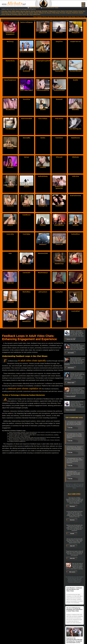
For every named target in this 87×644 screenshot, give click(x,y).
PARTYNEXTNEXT (27, 90)
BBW (14, 11)
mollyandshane (59, 90)
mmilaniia (10, 206)
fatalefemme (76, 138)
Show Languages (38, 17)
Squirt (20, 14)
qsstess (10, 225)
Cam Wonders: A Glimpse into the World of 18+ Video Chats (74, 589)
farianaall (59, 99)
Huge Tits (20, 13)
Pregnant (69, 13)
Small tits (9, 14)
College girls (52, 11)
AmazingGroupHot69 (43, 61)
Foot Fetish (69, 11)
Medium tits (43, 13)
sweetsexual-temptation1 (10, 33)
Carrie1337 (27, 273)
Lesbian (31, 13)
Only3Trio (59, 41)
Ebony (63, 11)
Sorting (78, 17)
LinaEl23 (43, 167)
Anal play (4, 11)
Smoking (15, 14)
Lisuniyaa (10, 302)
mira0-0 (27, 187)
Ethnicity (45, 17)
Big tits (28, 11)
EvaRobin (59, 206)
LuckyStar (59, 292)
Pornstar (63, 13)
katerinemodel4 (26, 118)
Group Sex (82, 11)
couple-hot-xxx (76, 41)
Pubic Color (65, 17)
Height (70, 17)
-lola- (10, 253)
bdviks (43, 138)
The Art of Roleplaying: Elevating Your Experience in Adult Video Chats (74, 609)
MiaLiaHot (26, 206)
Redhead (75, 13)
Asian (10, 11)
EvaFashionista (76, 195)
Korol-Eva (27, 99)
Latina (26, 13)
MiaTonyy (10, 41)
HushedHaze (43, 52)
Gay (83, 5)
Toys (31, 14)
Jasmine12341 (43, 253)
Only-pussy (59, 118)
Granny (75, 11)
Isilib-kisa (76, 176)
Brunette (45, 11)
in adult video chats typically (32, 361)
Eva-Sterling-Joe (76, 129)
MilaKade (76, 157)
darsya (26, 157)
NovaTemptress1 (10, 80)
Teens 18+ (26, 14)
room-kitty (10, 234)
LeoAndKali (76, 311)
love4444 (10, 148)
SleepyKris (76, 32)
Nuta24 (10, 321)
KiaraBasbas (10, 129)
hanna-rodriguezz (27, 22)
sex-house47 (27, 264)
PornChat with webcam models (50, 8)
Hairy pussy (5, 13)
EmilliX (76, 80)
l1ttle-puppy (43, 321)
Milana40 (59, 157)
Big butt (23, 11)
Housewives (13, 13)
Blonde (33, 11)
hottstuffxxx (76, 234)
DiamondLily (10, 61)
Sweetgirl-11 (43, 206)
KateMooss (26, 215)
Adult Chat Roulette (34, 8)
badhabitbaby (43, 176)
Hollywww (10, 187)
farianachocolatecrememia (29, 52)
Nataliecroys (59, 264)
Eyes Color (53, 17)
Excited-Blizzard (76, 71)
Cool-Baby (27, 234)
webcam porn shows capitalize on (25, 389)
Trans (83, 6)
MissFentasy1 (43, 273)
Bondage (39, 11)
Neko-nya (10, 283)
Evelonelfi (27, 71)
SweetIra (10, 167)
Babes (18, 11)
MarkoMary (27, 292)
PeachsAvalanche (43, 90)
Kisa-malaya (43, 118)
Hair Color (59, 17)
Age (48, 17)
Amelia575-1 (76, 264)
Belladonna (27, 321)
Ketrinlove (59, 138)
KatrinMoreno (59, 225)
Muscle (49, 13)
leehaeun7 (43, 244)
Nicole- (59, 321)
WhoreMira (76, 283)
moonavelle (43, 32)
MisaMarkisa (10, 109)
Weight (74, 17)
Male (83, 3)
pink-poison (43, 292)
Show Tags (83, 17)
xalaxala (76, 225)
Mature (36, 13)
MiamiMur (76, 109)
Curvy (58, 11)
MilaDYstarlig (59, 283)
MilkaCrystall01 (76, 302)
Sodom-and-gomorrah (59, 187)
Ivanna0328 (59, 71)
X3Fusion (59, 32)
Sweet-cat (59, 244)
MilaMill (43, 109)
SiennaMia (26, 138)
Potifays (43, 225)
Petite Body (56, 13)
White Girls (37, 14)
